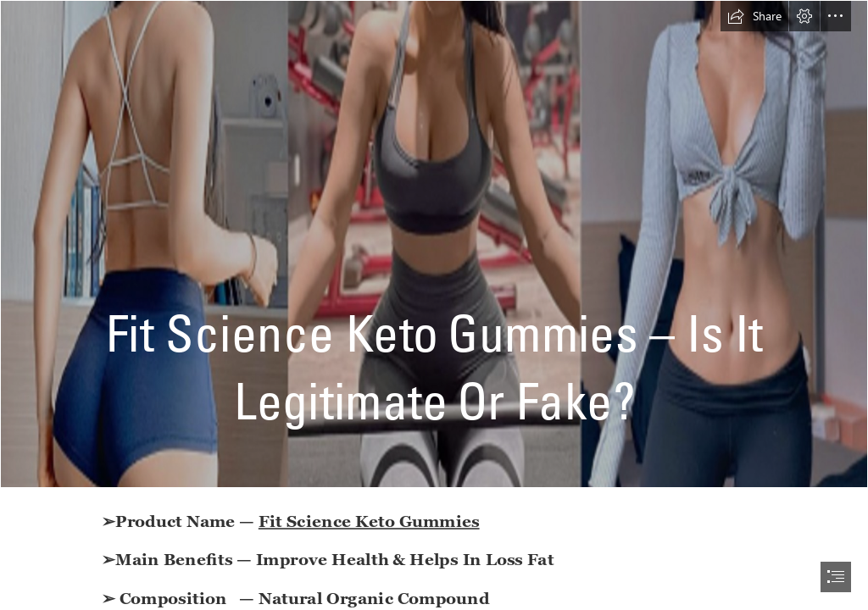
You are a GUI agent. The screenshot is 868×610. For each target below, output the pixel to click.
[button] (754, 16)
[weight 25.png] (434, 244)
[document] (434, 305)
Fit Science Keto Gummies (369, 521)
